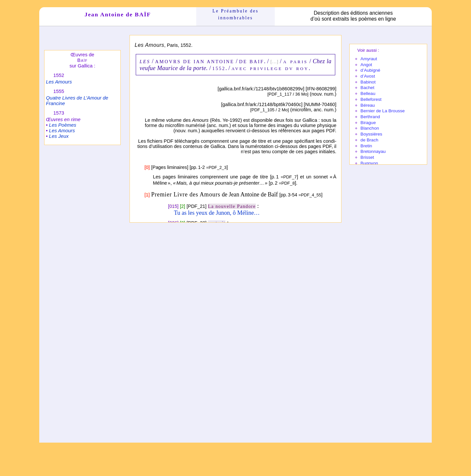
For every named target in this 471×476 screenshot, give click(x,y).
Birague (368, 123)
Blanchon (370, 128)
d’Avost (368, 76)
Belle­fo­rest (371, 99)
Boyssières (371, 134)
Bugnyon (369, 163)
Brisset (367, 157)
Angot (366, 65)
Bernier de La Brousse (383, 111)
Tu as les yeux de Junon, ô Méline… (217, 213)
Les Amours (59, 82)
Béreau (368, 105)
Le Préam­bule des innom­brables (236, 14)
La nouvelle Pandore (232, 206)
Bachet (367, 88)
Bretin (366, 146)
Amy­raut (369, 59)
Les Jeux (59, 136)
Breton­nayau (373, 151)
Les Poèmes (63, 125)
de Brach (369, 140)
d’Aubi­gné (370, 70)
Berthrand (370, 117)
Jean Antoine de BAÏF (118, 14)
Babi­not (368, 82)
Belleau (368, 93)
